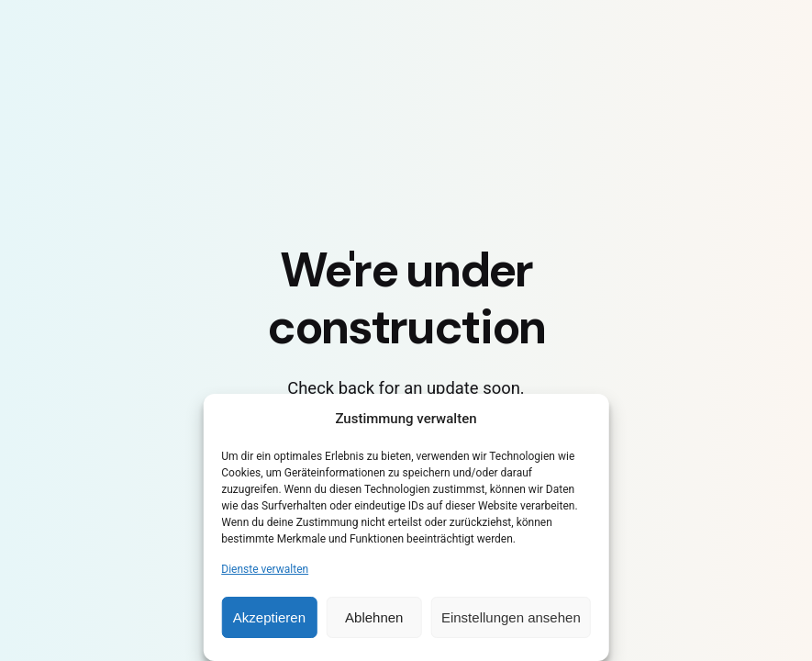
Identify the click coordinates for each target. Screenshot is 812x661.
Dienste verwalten (265, 569)
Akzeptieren (269, 617)
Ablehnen (374, 617)
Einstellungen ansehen (511, 617)
